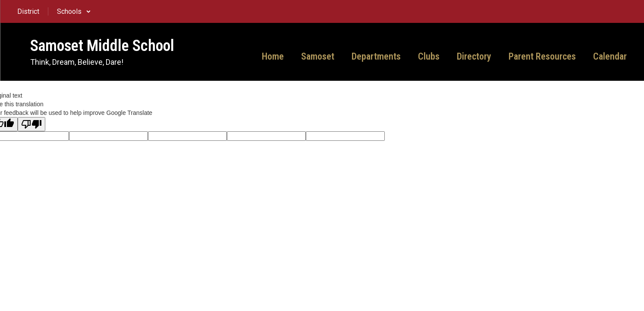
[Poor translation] (31, 124)
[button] (74, 11)
